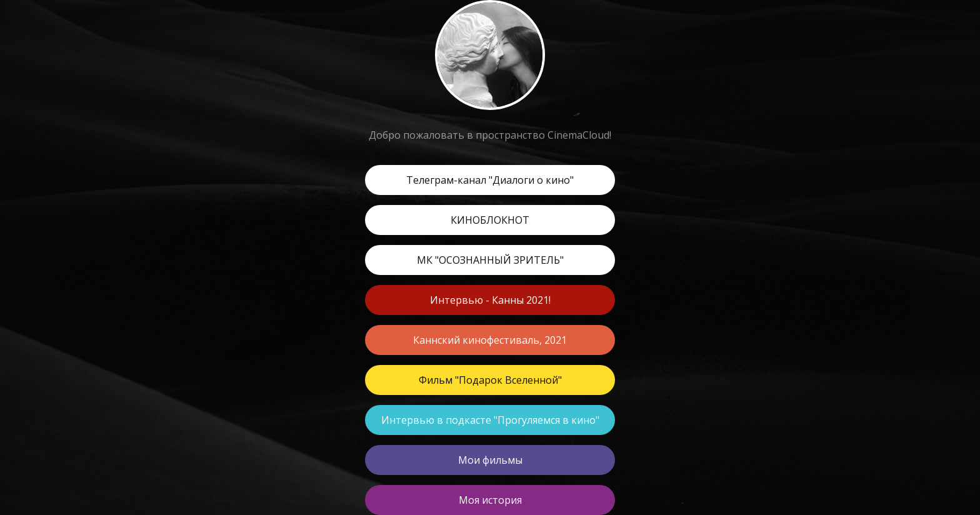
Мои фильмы (490, 460)
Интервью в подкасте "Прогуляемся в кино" (490, 420)
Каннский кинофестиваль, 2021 (490, 340)
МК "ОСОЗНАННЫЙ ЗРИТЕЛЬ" (490, 260)
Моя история (490, 500)
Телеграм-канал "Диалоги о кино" (490, 180)
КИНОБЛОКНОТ (490, 220)
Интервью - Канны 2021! (490, 300)
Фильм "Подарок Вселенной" (490, 380)
